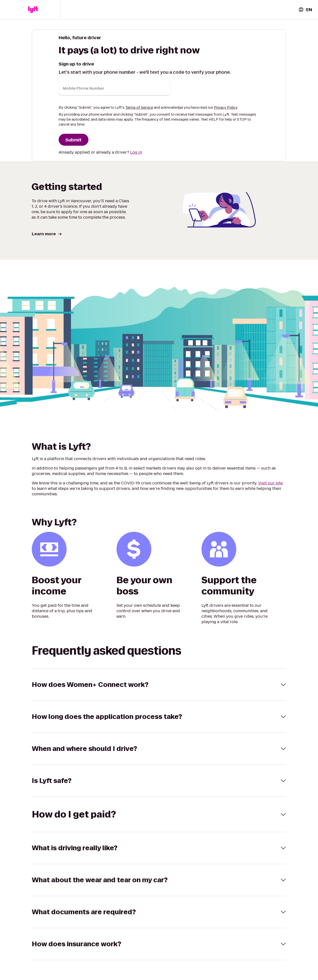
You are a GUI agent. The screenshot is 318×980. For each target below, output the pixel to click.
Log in (136, 152)
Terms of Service (139, 107)
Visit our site (270, 483)
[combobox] (305, 10)
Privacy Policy (226, 107)
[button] (33, 10)
